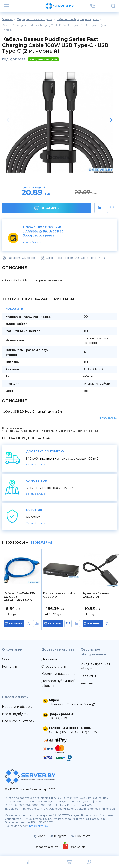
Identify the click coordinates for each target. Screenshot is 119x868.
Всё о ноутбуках (15, 714)
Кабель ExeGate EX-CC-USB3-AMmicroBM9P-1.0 (20, 597)
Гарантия (89, 676)
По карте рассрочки (39, 235)
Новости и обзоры (17, 707)
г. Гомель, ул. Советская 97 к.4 (72, 704)
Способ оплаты (54, 667)
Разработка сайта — (48, 847)
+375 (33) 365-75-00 (88, 732)
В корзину (46, 208)
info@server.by (38, 826)
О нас (7, 659)
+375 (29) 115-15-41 (61, 732)
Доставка (49, 659)
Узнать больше (32, 242)
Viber (39, 836)
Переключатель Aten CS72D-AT (60, 595)
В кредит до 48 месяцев (42, 227)
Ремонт (87, 683)
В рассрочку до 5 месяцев (43, 231)
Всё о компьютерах (18, 721)
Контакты (10, 667)
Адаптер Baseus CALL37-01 (96, 595)
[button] (110, 120)
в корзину (15, 624)
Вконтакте (81, 836)
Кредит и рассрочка (58, 674)
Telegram (58, 836)
